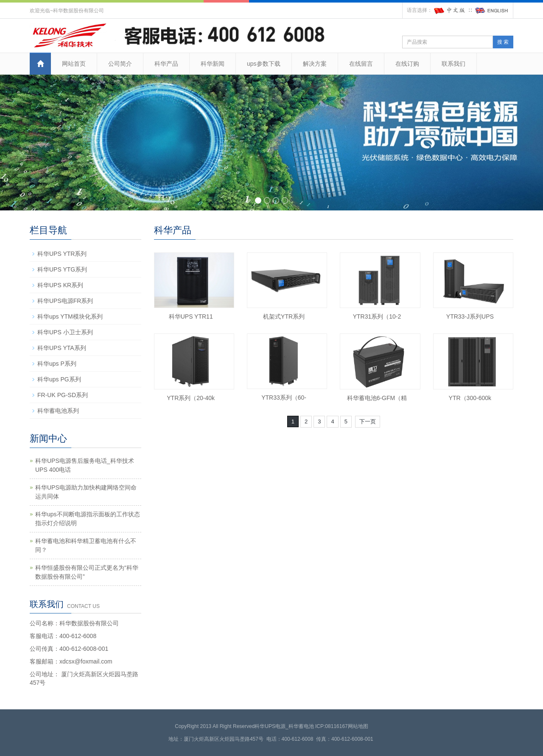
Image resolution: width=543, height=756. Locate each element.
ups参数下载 (264, 64)
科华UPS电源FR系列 (65, 301)
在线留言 (361, 64)
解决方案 (315, 64)
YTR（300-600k (470, 398)
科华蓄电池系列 (58, 411)
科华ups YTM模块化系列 (70, 316)
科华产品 (166, 64)
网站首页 (74, 64)
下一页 (368, 421)
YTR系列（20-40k (191, 398)
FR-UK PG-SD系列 (63, 395)
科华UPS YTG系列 (62, 269)
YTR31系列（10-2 (377, 316)
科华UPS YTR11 (191, 316)
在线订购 (407, 64)
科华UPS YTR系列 (62, 254)
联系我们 (453, 64)
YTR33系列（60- (284, 398)
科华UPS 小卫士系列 (65, 332)
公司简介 (120, 64)
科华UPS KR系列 (60, 285)
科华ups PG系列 (59, 379)
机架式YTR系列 (284, 316)
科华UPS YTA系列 (62, 348)
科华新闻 (213, 64)
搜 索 (503, 42)
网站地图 (358, 726)
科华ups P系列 (57, 364)
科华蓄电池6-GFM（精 (377, 398)
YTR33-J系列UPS (470, 316)
